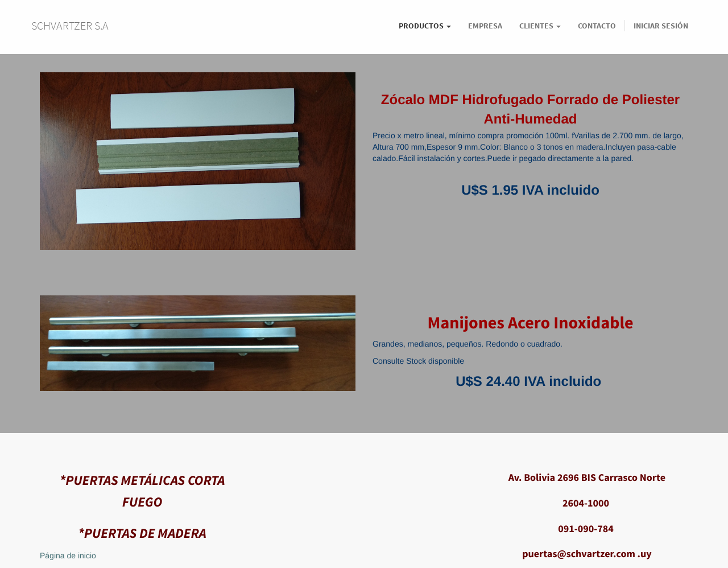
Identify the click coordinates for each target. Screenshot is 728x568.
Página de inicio (68, 555)
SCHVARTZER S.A (70, 25)
